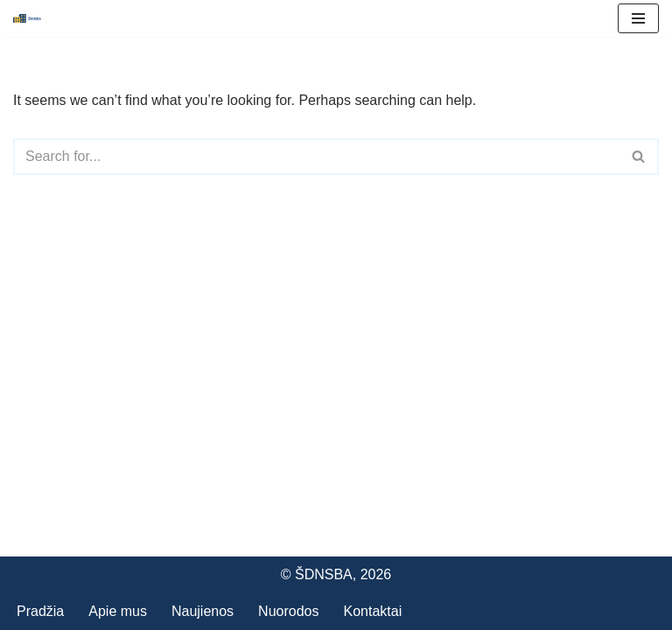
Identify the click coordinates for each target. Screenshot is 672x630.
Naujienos (203, 611)
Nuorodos (288, 611)
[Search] (316, 157)
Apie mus (118, 611)
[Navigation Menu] (638, 18)
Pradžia (40, 611)
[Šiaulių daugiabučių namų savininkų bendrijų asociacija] (27, 18)
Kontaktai (372, 611)
